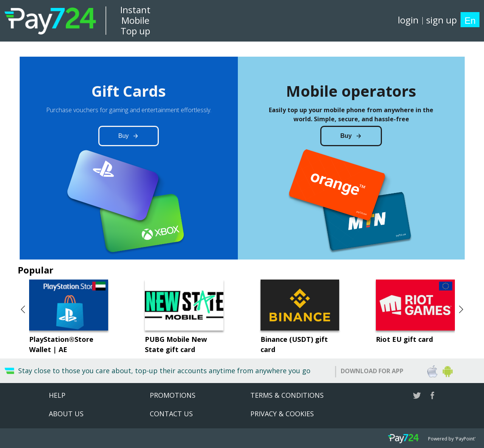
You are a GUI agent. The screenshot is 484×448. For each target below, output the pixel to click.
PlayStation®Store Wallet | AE (61, 344)
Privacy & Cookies (282, 414)
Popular (36, 270)
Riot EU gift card (404, 339)
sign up (441, 20)
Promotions (173, 395)
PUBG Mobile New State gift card (176, 344)
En (470, 21)
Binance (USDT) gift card (294, 344)
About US (66, 414)
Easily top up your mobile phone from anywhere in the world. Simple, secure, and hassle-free (351, 114)
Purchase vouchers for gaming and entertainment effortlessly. (129, 110)
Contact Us (171, 414)
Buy (124, 136)
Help (57, 395)
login (408, 20)
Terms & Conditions (287, 395)
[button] (23, 309)
